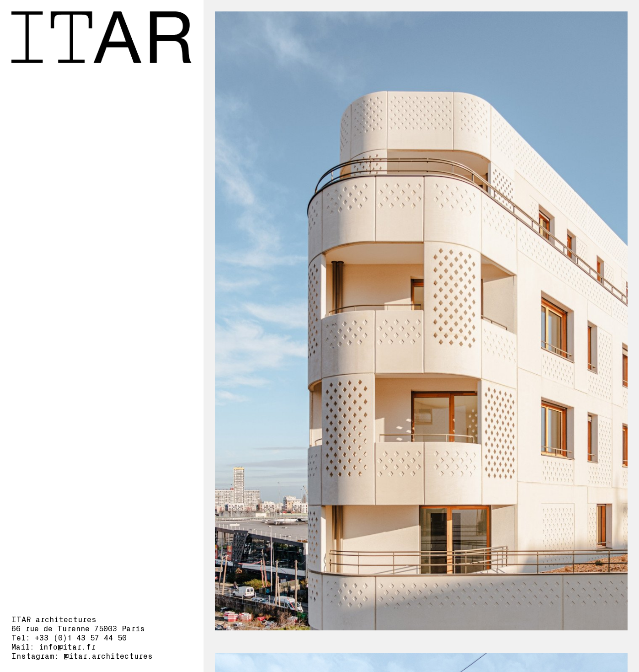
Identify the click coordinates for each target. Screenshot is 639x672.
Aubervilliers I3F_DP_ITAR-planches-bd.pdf (522, 167)
